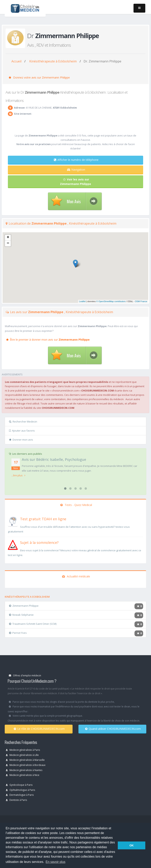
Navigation (76, 170)
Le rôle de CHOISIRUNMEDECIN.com (39, 729)
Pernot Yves (18, 633)
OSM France (141, 301)
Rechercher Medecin (23, 422)
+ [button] (8, 238)
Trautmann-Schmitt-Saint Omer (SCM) (33, 624)
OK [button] (132, 845)
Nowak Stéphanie (21, 615)
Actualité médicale (76, 576)
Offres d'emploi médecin (25, 675)
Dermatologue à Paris (20, 795)
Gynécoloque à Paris (19, 785)
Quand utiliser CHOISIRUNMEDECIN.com (113, 729)
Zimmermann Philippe (24, 606)
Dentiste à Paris (17, 800)
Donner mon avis (21, 440)
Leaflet (82, 301)
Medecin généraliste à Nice (23, 775)
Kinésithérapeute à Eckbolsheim (53, 61)
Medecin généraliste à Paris (23, 750)
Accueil (16, 61)
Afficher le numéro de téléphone (76, 160)
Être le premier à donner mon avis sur (48, 340)
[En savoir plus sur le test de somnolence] (13, 544)
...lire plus (18, 475)
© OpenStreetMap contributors (111, 301)
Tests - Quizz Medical (76, 505)
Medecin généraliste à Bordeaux (26, 765)
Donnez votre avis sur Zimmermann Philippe (39, 77)
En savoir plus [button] (56, 862)
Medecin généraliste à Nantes (24, 770)
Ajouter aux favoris (22, 431)
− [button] (8, 243)
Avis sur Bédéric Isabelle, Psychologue (54, 459)
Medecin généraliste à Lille (22, 755)
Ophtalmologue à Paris (21, 790)
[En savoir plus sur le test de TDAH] (13, 521)
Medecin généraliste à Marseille (25, 760)
